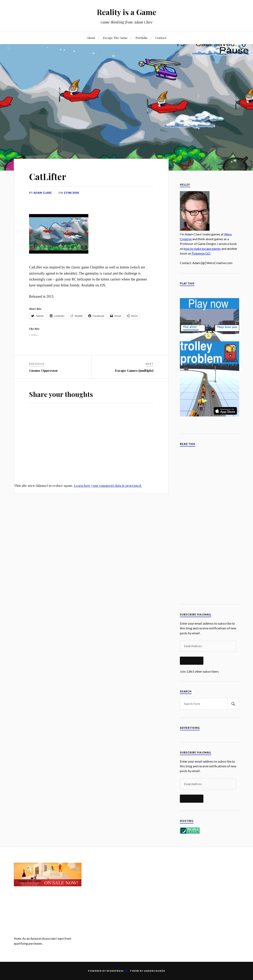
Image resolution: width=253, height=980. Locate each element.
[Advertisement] (126, 890)
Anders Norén (155, 971)
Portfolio (142, 38)
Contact (161, 38)
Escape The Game (115, 38)
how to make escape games (202, 249)
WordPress (115, 971)
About (91, 38)
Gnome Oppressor (43, 370)
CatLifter (48, 176)
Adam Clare (43, 193)
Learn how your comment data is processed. (108, 485)
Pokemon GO (201, 253)
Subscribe (192, 661)
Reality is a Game (127, 12)
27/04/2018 (71, 193)
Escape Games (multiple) (134, 370)
